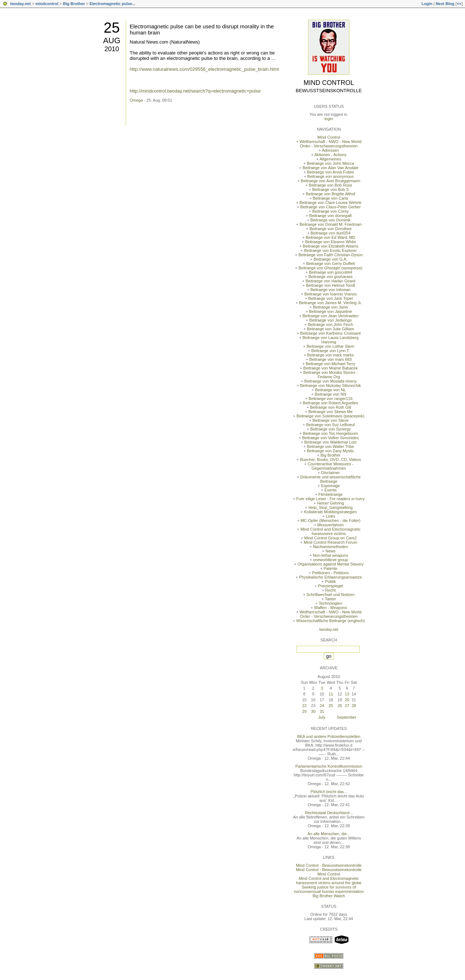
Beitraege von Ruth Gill (330, 407)
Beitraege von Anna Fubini (330, 172)
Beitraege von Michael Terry (331, 364)
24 (322, 706)
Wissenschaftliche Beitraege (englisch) (330, 621)
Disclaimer (330, 473)
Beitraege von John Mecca (331, 163)
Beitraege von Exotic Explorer (330, 250)
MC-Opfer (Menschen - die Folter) (330, 520)
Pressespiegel (330, 586)
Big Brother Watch (329, 896)
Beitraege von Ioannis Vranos (331, 294)
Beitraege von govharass (331, 277)
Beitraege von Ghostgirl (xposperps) (331, 268)
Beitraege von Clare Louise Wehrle (331, 203)
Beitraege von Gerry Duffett (331, 264)
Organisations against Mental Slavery (331, 564)
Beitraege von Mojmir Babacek (331, 368)
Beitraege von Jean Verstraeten (331, 316)
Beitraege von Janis (330, 307)
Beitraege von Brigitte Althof (331, 194)
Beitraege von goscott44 (330, 272)
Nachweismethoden (330, 547)
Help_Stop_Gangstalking (331, 507)
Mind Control (329, 83)
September (347, 717)
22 (304, 706)
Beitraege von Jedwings (330, 320)
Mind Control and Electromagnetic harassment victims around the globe (329, 881)
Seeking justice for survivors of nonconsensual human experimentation (329, 889)
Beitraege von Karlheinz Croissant (331, 333)
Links (331, 516)
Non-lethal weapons (330, 555)
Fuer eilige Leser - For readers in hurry (331, 499)
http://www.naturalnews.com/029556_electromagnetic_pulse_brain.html (204, 69)
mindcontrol (47, 4)
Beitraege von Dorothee (331, 229)
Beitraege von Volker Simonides (331, 438)
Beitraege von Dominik (330, 220)
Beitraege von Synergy (330, 429)
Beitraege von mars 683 (330, 359)
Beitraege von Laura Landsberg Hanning (331, 340)
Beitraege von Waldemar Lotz (330, 442)
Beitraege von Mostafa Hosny (331, 381)
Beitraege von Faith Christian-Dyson (330, 255)
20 (347, 700)
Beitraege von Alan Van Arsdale (331, 168)
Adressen (330, 150)
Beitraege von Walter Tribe (331, 446)
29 (304, 711)
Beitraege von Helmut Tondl (330, 285)
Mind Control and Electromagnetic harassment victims (331, 531)
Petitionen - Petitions (330, 573)
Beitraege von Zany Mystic (331, 451)
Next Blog (445, 4)
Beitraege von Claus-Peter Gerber (331, 207)
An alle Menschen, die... (329, 834)
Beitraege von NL (330, 390)
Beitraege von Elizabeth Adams (330, 246)
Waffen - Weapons (331, 608)
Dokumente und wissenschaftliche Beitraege (331, 479)
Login (427, 4)
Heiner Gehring (330, 503)
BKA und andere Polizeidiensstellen (329, 736)
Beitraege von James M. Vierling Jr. (330, 303)
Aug (112, 40)
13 (347, 694)
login (329, 119)
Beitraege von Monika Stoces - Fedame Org (331, 375)
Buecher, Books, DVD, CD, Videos (331, 460)
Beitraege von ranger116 (330, 399)
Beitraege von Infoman (330, 290)
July (322, 717)
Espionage (331, 486)
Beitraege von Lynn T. (331, 351)
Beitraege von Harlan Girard (330, 281)
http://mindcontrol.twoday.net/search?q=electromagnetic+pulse (195, 91)
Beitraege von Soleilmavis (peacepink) (330, 416)
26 (340, 706)
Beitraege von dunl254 (331, 233)
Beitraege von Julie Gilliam (331, 329)
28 (354, 706)
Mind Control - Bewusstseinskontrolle (329, 865)
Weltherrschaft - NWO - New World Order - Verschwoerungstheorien (330, 144)
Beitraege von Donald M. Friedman (330, 224)
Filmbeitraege (330, 494)
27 (347, 706)
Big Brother (74, 4)
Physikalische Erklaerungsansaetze (330, 577)
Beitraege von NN (330, 394)
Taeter (330, 599)
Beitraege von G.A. (330, 259)
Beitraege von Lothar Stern (330, 346)
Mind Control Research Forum (330, 542)
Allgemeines (330, 159)
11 (331, 694)
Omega (136, 100)
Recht (330, 590)
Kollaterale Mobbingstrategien (331, 512)
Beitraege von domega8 (330, 216)
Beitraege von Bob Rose (330, 185)
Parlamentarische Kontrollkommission (329, 766)
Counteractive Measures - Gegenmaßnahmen (331, 466)
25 (112, 28)
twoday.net (21, 4)
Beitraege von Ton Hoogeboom (330, 433)
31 (322, 711)
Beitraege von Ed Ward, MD (330, 237)
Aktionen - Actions (330, 155)
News (331, 551)
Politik (330, 581)
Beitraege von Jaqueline (331, 311)
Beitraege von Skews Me (331, 412)
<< (459, 4)
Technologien (330, 603)
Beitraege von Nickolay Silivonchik (331, 385)
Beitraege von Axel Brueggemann (331, 181)
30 (313, 711)
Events (331, 490)
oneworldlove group (331, 560)
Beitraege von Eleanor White (331, 242)
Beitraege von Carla (330, 198)
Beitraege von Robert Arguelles (331, 403)
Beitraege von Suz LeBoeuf (331, 425)
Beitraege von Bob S (330, 189)
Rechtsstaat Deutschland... (329, 813)
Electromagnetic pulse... (112, 4)
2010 (112, 49)
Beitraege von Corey (331, 211)
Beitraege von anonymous (331, 176)
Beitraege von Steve (330, 420)
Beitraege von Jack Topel (330, 298)
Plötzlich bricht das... (329, 792)
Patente (331, 568)
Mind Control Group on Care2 (331, 538)
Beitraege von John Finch (330, 324)
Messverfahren (330, 525)
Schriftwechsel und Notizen (330, 595)
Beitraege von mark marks (331, 355)
